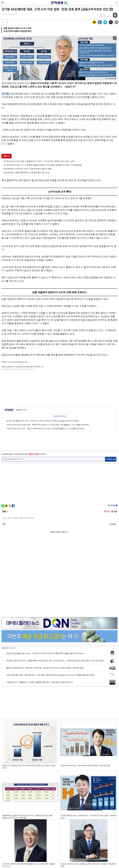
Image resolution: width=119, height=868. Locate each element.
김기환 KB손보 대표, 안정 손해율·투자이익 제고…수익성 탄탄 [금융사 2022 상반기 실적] (39, 161)
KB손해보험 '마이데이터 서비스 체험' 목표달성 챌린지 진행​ (27, 169)
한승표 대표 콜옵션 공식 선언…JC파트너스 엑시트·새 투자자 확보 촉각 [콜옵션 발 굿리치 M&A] (43, 421)
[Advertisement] (60, 388)
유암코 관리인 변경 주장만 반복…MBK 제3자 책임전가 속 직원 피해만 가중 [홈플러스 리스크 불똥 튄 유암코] (48, 425)
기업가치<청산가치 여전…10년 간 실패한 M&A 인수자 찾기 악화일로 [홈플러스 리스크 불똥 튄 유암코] (45, 429)
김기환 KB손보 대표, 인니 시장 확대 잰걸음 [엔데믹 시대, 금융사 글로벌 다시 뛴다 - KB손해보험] (43, 165)
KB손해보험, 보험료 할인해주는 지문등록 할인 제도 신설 (26, 173)
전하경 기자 (22, 410)
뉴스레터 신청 (111, 459)
